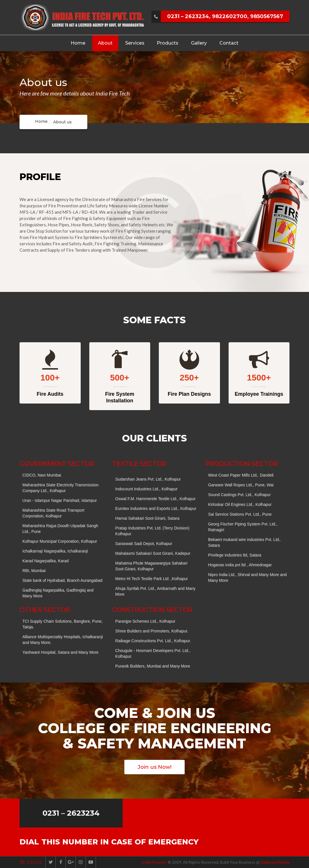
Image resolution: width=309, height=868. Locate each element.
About (105, 43)
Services (135, 43)
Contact (229, 43)
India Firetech (154, 862)
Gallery (199, 43)
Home (78, 43)
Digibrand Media (275, 862)
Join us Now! (154, 767)
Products (168, 43)
